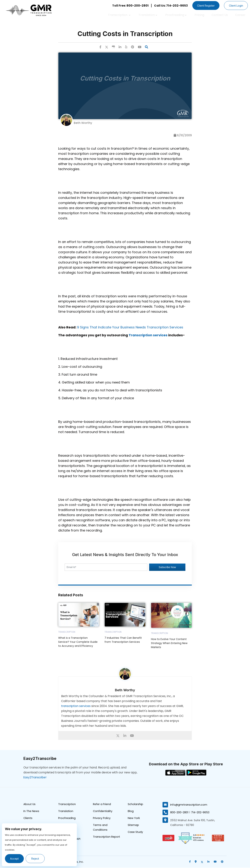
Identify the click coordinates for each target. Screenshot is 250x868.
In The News (31, 812)
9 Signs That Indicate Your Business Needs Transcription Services (130, 327)
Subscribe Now (167, 567)
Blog (131, 812)
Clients (28, 819)
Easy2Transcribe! (36, 778)
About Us (30, 805)
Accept (15, 859)
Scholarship (136, 805)
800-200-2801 (179, 812)
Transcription (119, 15)
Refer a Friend (102, 805)
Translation (148, 15)
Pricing (199, 15)
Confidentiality (103, 812)
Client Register (203, 6)
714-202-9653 (201, 812)
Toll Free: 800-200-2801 (127, 6)
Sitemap (134, 826)
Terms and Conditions (100, 828)
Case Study (136, 833)
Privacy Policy (102, 819)
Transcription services (148, 335)
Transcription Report (107, 838)
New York (134, 819)
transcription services (77, 706)
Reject (36, 859)
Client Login (235, 6)
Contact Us (220, 15)
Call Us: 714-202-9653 (167, 6)
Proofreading (176, 15)
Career (240, 15)
